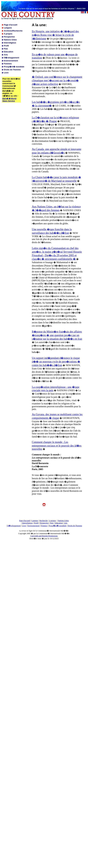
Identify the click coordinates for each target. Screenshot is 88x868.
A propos (52, 521)
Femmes (44, 526)
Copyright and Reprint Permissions (44, 536)
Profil (36, 523)
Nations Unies (63, 521)
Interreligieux (27, 523)
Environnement (34, 526)
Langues (35, 521)
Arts (66, 523)
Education (59, 523)
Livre (24, 526)
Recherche (44, 521)
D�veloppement (14, 526)
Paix (52, 523)
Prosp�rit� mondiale (58, 526)
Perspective (44, 523)
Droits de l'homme (75, 526)
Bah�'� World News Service (9, 100)
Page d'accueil (25, 521)
